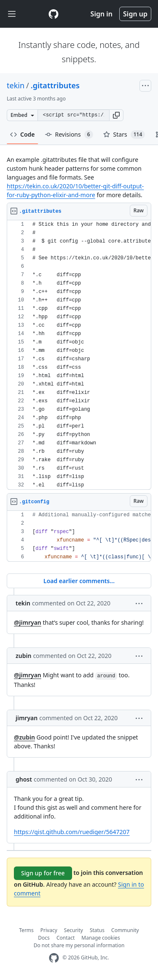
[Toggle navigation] (12, 14)
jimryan (27, 718)
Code (23, 134)
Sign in (102, 14)
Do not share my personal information (79, 945)
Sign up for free (43, 873)
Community (125, 930)
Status (97, 930)
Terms (26, 930)
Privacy (49, 930)
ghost (24, 779)
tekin (16, 85)
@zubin (24, 737)
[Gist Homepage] (54, 14)
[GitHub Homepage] (54, 958)
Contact (66, 938)
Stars (124, 135)
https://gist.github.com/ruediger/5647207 (72, 832)
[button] (116, 115)
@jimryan (28, 622)
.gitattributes (55, 85)
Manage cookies (100, 938)
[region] (79, 355)
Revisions (69, 135)
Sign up (135, 14)
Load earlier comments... (79, 581)
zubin (23, 656)
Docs (44, 938)
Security (74, 930)
